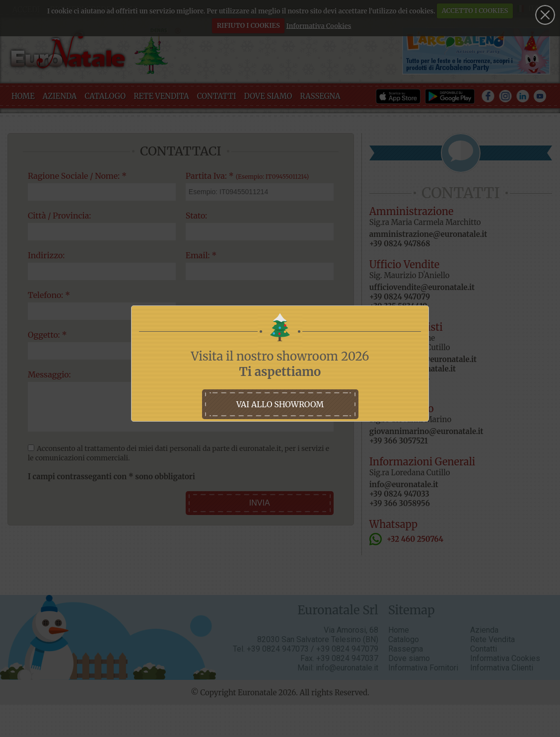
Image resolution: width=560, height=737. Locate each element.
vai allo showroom (280, 404)
